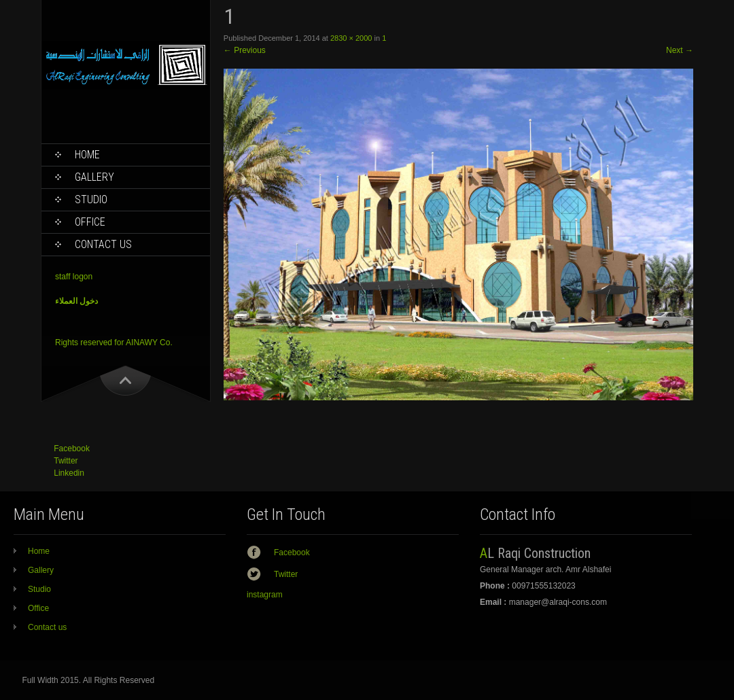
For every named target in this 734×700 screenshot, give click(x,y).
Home (87, 155)
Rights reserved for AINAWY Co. (114, 343)
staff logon (74, 277)
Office (90, 222)
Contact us (103, 244)
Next (680, 50)
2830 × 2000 (351, 38)
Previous (245, 50)
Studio (91, 199)
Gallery (94, 177)
